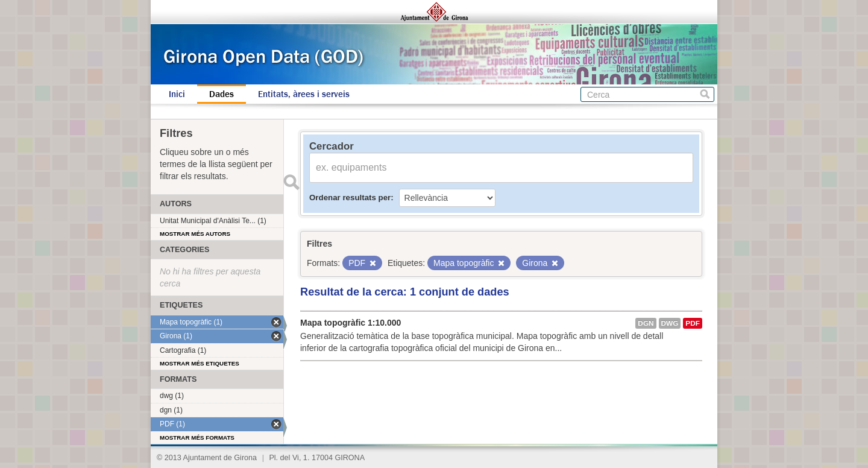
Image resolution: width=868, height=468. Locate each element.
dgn (646, 323)
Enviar (291, 182)
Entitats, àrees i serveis (304, 94)
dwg (670, 323)
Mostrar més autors (195, 234)
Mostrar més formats (197, 438)
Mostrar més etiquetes (200, 363)
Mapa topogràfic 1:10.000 (351, 323)
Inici (177, 94)
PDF (693, 323)
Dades (222, 94)
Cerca (705, 94)
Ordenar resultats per (350, 198)
